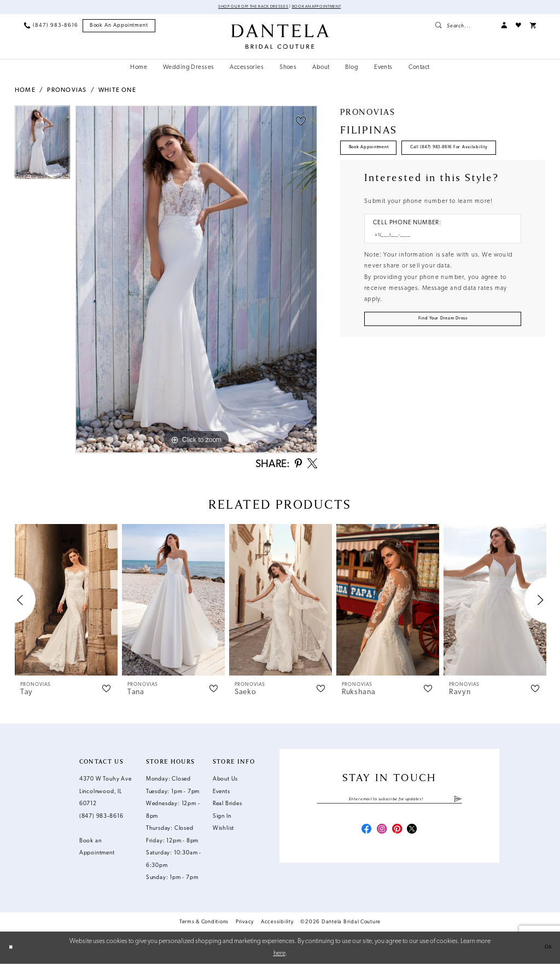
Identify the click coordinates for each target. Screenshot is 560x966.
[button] (504, 27)
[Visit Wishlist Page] (518, 27)
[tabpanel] (42, 147)
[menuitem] (51, 27)
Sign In (222, 819)
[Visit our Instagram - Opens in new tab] (381, 835)
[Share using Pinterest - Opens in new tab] (297, 466)
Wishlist (223, 831)
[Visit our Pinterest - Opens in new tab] (397, 835)
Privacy (245, 924)
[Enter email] (389, 803)
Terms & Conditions (204, 924)
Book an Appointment (330, 8)
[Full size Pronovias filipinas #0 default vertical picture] (196, 281)
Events (221, 794)
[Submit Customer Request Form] (443, 359)
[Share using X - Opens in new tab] (312, 466)
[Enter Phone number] (439, 271)
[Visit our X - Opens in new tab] (413, 835)
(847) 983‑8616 (101, 819)
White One (117, 92)
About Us (225, 782)
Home (25, 92)
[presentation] (66, 603)
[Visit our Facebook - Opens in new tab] (366, 835)
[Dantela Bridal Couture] (280, 38)
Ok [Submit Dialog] (546, 950)
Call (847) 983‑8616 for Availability (403, 179)
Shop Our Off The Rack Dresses (243, 8)
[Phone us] (51, 27)
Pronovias (67, 92)
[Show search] (463, 27)
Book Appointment (379, 153)
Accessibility (277, 924)
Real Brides (227, 807)
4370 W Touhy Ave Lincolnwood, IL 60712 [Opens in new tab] (106, 794)
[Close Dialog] (13, 950)
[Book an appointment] (119, 27)
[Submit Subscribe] (458, 803)
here (279, 955)
